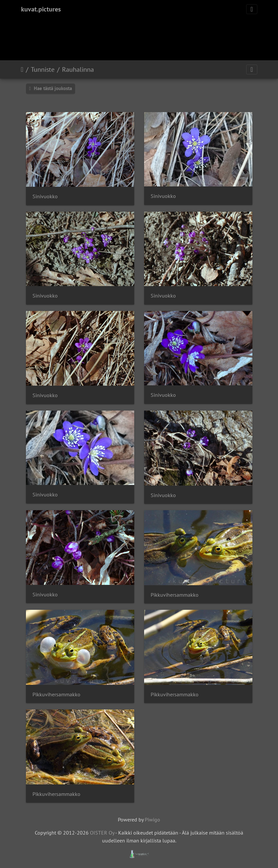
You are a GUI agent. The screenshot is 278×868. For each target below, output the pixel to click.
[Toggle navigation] (252, 9)
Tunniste (43, 69)
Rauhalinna (78, 69)
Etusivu (22, 69)
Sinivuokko (45, 196)
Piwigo (152, 820)
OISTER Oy (102, 833)
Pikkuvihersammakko (175, 595)
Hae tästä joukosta (51, 88)
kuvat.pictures (41, 9)
